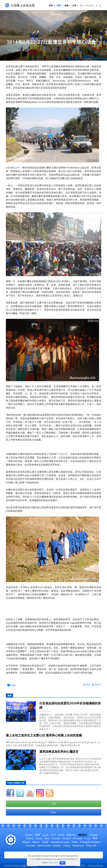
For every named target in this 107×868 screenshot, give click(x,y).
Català (61, 835)
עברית (88, 838)
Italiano (36, 842)
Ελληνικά (78, 838)
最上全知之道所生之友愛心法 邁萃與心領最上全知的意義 (44, 735)
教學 (52, 5)
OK (62, 863)
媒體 (68, 5)
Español (57, 846)
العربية (45, 835)
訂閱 (54, 804)
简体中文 (71, 835)
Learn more (53, 862)
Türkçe (67, 846)
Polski (75, 842)
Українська (78, 846)
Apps (53, 812)
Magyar (26, 842)
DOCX (97, 685)
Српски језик (44, 846)
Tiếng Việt (91, 846)
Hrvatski (93, 835)
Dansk (39, 838)
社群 (75, 5)
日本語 (45, 842)
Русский (31, 846)
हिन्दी (95, 838)
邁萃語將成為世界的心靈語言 (59, 752)
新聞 (60, 5)
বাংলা (53, 835)
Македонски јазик (60, 842)
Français (56, 838)
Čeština (30, 838)
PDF (87, 685)
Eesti (47, 838)
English (29, 835)
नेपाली (37, 835)
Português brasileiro (90, 842)
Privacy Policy (95, 866)
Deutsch (67, 838)
